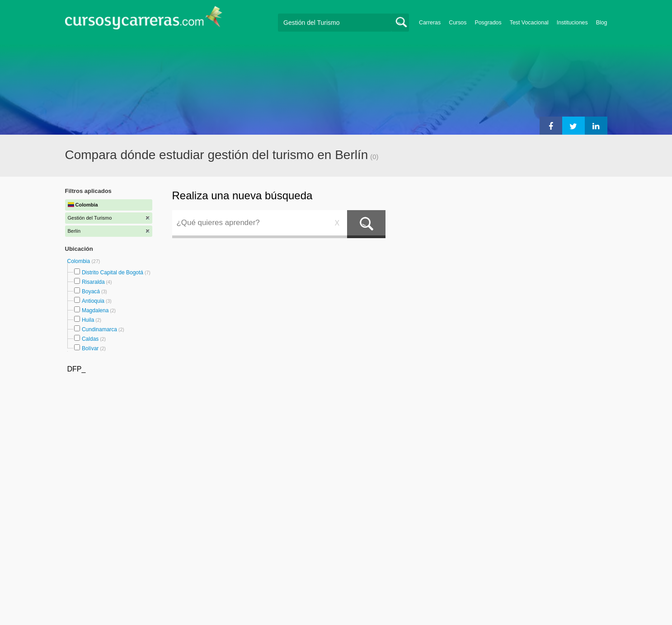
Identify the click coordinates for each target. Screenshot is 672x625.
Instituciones (572, 23)
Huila (88, 320)
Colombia (80, 261)
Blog (602, 23)
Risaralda (93, 282)
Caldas (90, 339)
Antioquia (93, 301)
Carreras (430, 23)
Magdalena (95, 310)
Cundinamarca (99, 329)
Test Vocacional (529, 23)
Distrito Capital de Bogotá (113, 273)
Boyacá (91, 291)
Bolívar (90, 348)
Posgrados (488, 23)
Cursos (458, 23)
